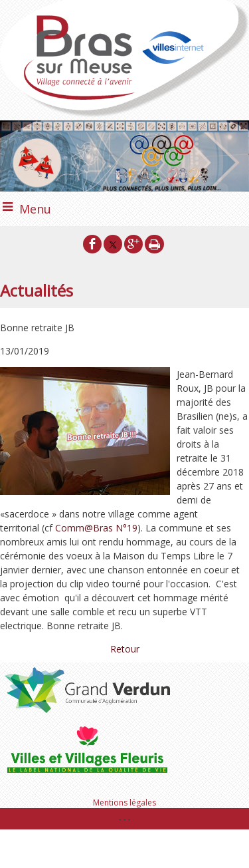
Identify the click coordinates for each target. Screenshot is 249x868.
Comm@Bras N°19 (96, 528)
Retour (125, 649)
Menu (35, 209)
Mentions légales (124, 802)
